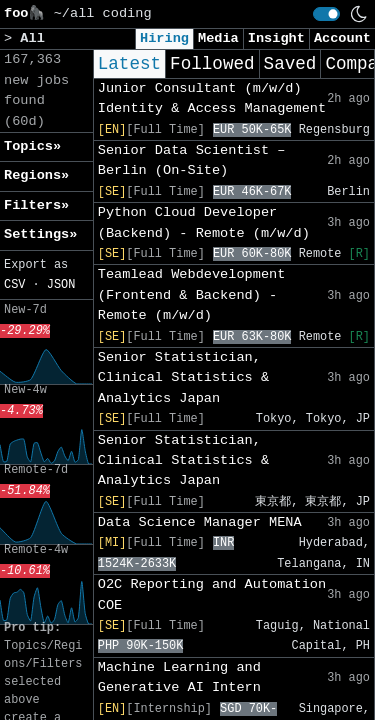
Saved (290, 64)
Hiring (164, 38)
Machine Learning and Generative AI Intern (179, 677)
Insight (276, 38)
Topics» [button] (32, 146)
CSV (14, 285)
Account (342, 38)
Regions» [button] (36, 175)
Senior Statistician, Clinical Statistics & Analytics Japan (183, 378)
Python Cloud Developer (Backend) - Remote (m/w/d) (204, 222)
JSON (61, 285)
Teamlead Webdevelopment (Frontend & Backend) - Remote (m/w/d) (192, 295)
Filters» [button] (36, 205)
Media (218, 38)
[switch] (326, 14)
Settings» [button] (40, 234)
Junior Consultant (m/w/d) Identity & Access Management (212, 98)
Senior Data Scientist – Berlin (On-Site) (192, 160)
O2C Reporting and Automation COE (212, 594)
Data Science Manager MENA (200, 522)
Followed (212, 64)
